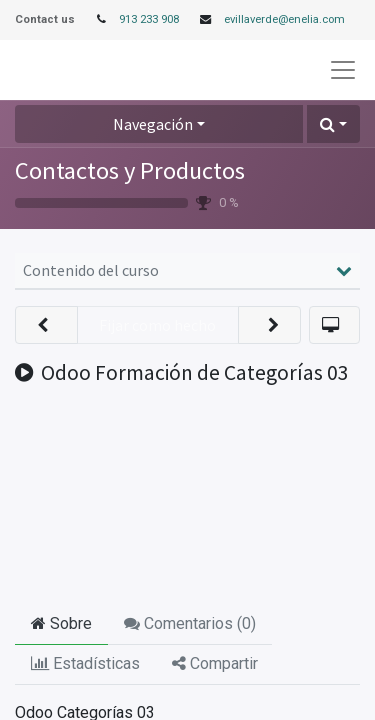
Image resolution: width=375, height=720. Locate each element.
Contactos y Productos (130, 170)
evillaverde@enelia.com (284, 19)
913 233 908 (149, 19)
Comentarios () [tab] (190, 623)
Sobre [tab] (61, 623)
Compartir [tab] (215, 663)
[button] (333, 124)
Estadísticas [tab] (85, 663)
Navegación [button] (153, 124)
